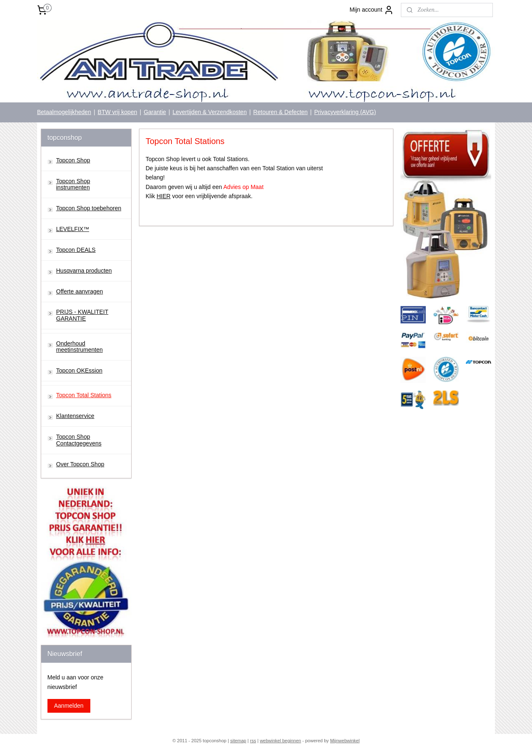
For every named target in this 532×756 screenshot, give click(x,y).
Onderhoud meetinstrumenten (80, 347)
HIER (163, 196)
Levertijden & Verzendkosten (209, 112)
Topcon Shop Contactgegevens (79, 440)
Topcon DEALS (76, 250)
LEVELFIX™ (73, 229)
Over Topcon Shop (80, 464)
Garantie (155, 112)
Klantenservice (75, 416)
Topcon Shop (73, 160)
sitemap (238, 741)
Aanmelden (69, 706)
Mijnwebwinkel (345, 741)
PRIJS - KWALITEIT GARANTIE (82, 315)
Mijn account (372, 10)
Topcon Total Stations (84, 395)
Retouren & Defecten (280, 112)
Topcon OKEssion (79, 371)
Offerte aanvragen (80, 291)
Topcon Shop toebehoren (89, 208)
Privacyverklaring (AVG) (345, 112)
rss (253, 741)
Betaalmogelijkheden (64, 112)
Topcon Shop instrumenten (73, 184)
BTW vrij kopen (118, 112)
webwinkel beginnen (280, 741)
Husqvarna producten (84, 271)
